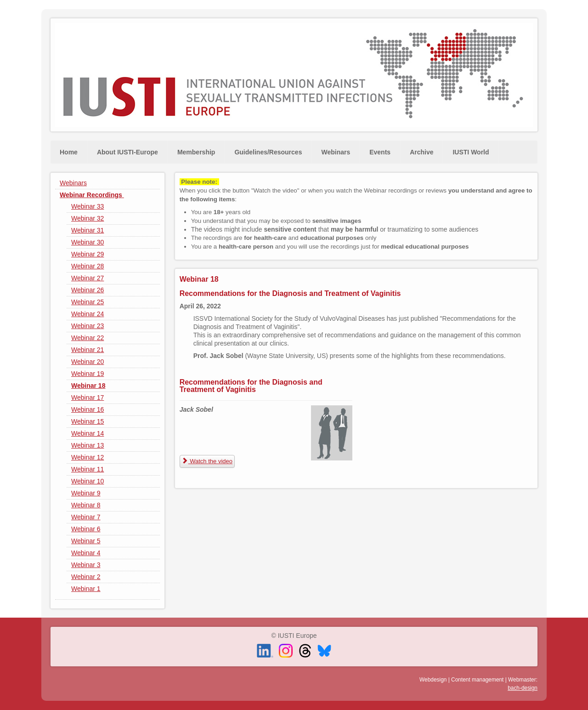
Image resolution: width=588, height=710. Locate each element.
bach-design (523, 688)
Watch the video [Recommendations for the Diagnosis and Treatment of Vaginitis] (207, 461)
